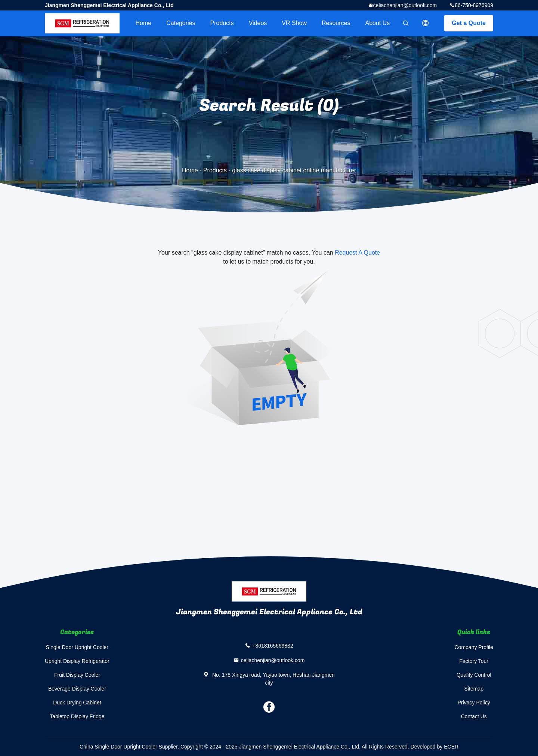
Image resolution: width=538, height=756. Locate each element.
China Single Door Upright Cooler (118, 747)
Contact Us (474, 716)
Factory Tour (474, 661)
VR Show (294, 23)
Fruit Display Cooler (77, 675)
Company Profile (474, 647)
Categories (181, 23)
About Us (378, 23)
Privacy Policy (474, 703)
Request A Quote (357, 253)
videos (258, 23)
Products (222, 23)
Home (143, 23)
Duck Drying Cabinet (77, 703)
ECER (451, 747)
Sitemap (474, 689)
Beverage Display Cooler (77, 689)
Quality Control (474, 675)
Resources (336, 23)
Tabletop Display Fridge (77, 716)
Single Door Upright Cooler (77, 647)
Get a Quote (469, 23)
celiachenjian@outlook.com (405, 5)
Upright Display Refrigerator (77, 661)
